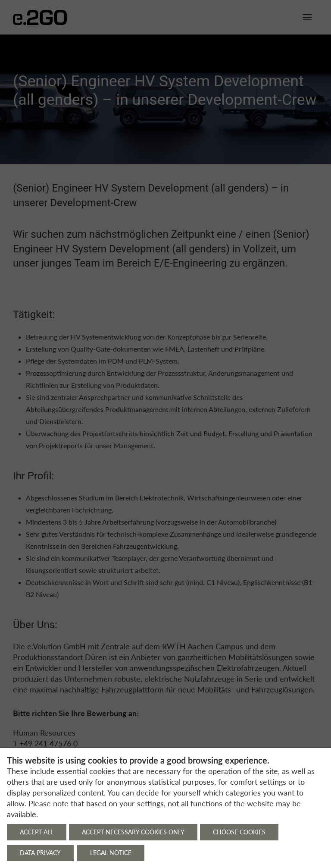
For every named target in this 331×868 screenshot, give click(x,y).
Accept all (37, 832)
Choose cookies (239, 832)
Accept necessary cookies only (133, 832)
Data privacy (40, 853)
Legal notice (111, 853)
